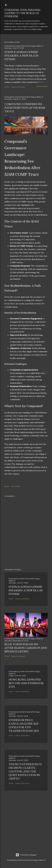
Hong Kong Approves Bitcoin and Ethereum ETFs (26, 683)
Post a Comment (18, 87)
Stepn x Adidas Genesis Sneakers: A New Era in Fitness (21, 56)
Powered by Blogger (26, 855)
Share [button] (7, 87)
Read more (42, 86)
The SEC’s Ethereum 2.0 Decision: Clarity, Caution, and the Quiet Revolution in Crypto (25, 771)
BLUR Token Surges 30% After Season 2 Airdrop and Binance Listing (26, 648)
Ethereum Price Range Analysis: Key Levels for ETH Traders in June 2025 (24, 725)
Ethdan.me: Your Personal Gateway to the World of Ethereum (23, 13)
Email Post (15, 486)
